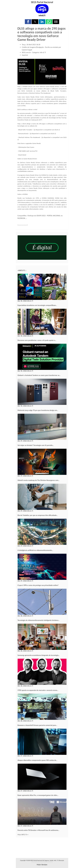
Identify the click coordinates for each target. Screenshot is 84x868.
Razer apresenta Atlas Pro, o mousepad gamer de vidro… (38, 795)
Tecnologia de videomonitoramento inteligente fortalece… (39, 620)
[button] (28, 22)
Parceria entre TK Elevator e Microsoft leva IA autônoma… (39, 830)
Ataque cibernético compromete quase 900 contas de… (38, 760)
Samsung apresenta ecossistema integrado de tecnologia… (39, 655)
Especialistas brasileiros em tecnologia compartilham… (37, 305)
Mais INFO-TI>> (23, 835)
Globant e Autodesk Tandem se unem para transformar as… (39, 375)
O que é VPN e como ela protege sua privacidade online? (38, 585)
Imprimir (25, 55)
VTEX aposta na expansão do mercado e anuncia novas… (38, 690)
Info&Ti (42, 15)
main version (42, 865)
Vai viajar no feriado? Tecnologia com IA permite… (36, 445)
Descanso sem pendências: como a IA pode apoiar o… (37, 340)
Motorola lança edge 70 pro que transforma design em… (38, 410)
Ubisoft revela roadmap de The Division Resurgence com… (39, 480)
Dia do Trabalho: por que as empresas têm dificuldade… (38, 515)
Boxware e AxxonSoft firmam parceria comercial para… (37, 725)
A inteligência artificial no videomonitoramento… (35, 550)
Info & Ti (43, 52)
